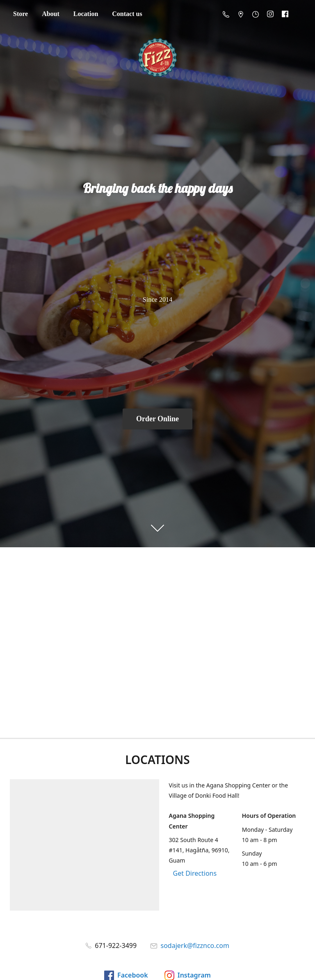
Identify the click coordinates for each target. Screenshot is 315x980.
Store (21, 14)
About (51, 14)
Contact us (127, 14)
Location (86, 14)
